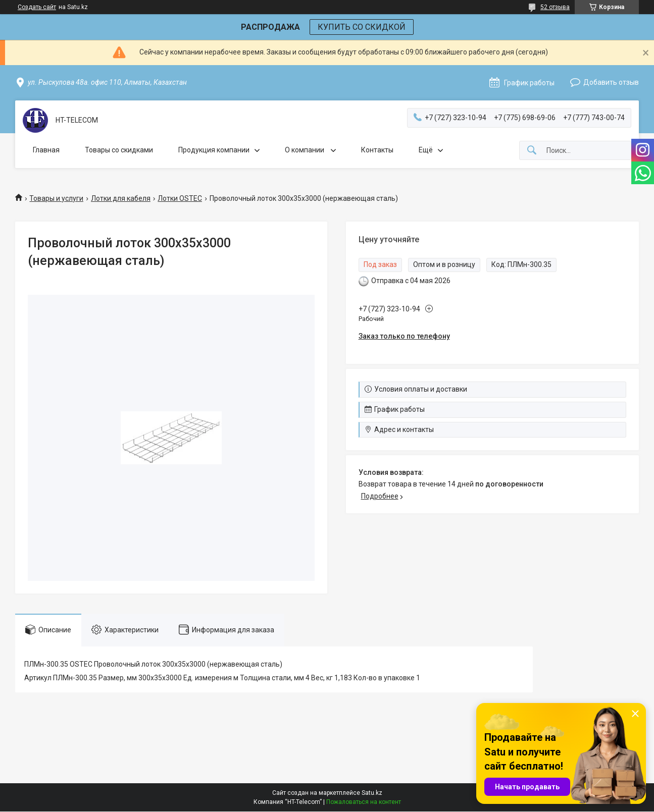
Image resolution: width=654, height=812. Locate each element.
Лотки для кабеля (121, 198)
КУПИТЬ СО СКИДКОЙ (362, 27)
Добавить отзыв (611, 82)
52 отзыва (555, 7)
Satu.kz (372, 793)
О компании (305, 150)
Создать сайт (37, 7)
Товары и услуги (56, 198)
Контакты (377, 150)
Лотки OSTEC (180, 198)
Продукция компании (214, 150)
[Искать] (532, 151)
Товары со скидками (119, 150)
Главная (46, 150)
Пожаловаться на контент (364, 802)
